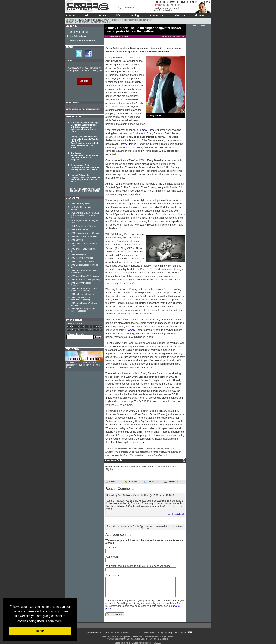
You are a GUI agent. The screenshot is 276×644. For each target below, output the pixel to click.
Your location (112, 557)
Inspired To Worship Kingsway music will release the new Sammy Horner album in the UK (85, 178)
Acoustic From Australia (83, 226)
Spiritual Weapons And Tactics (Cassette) (83, 310)
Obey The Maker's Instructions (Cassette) (81, 299)
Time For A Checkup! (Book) (85, 279)
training (133, 15)
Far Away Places (80, 204)
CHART (180, 5)
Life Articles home (78, 36)
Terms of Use (180, 633)
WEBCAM (169, 5)
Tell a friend (151, 482)
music (102, 15)
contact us (156, 15)
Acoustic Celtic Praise (83, 261)
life (117, 15)
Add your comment (120, 535)
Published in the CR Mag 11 (118, 36)
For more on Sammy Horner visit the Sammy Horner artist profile (85, 190)
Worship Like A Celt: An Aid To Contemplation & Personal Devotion (85, 215)
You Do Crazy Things (174, 8)
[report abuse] (178, 514)
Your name (111, 548)
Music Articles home (79, 32)
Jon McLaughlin (166, 10)
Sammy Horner (147, 130)
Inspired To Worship (82, 258)
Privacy (160, 633)
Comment (111, 482)
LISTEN (158, 5)
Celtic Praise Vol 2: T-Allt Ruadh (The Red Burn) (84, 290)
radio (86, 15)
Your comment (113, 575)
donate (199, 15)
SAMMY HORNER (159, 52)
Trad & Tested (79, 230)
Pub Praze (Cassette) (82, 294)
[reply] (169, 514)
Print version (171, 482)
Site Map (168, 633)
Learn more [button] (54, 621)
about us (179, 15)
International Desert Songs (85, 233)
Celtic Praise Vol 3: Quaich (85, 276)
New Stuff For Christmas (84, 236)
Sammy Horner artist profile (82, 40)
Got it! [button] (40, 631)
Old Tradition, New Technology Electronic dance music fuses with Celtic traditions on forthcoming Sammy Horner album (85, 127)
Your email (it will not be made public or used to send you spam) (138, 566)
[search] (129, 7)
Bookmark (131, 482)
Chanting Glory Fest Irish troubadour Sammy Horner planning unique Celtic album (85, 167)
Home (80, 20)
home (70, 15)
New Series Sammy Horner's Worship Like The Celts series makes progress (84, 156)
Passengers (78, 255)
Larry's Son (78, 240)
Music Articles (92, 20)
